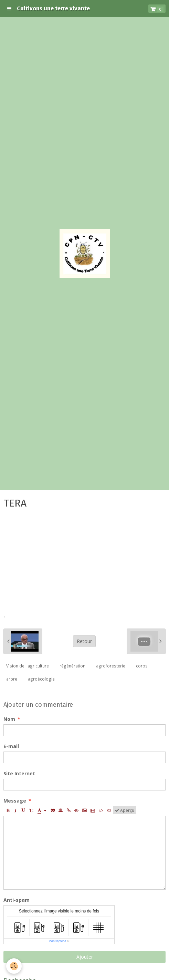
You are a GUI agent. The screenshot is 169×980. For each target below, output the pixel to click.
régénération (72, 666)
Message (15, 801)
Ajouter (85, 957)
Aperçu (125, 810)
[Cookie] (14, 966)
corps (142, 666)
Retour (84, 641)
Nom (9, 719)
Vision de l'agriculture (28, 666)
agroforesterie (111, 666)
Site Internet (19, 773)
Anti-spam (17, 900)
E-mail (11, 746)
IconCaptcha (58, 941)
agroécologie (41, 679)
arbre (12, 679)
